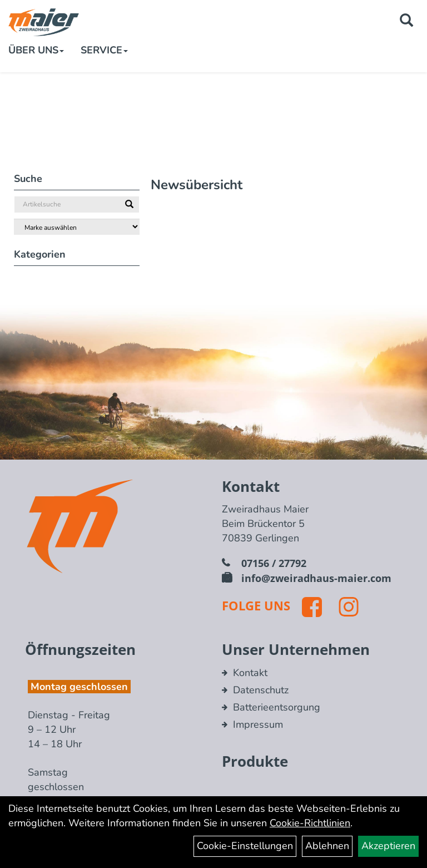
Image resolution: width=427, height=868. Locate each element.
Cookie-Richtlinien (310, 823)
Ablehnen (327, 846)
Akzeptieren (388, 846)
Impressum (258, 724)
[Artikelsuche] (406, 22)
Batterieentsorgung (277, 707)
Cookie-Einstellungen (245, 846)
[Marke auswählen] (77, 227)
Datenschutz (261, 690)
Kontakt (250, 673)
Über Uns (36, 50)
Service (104, 50)
